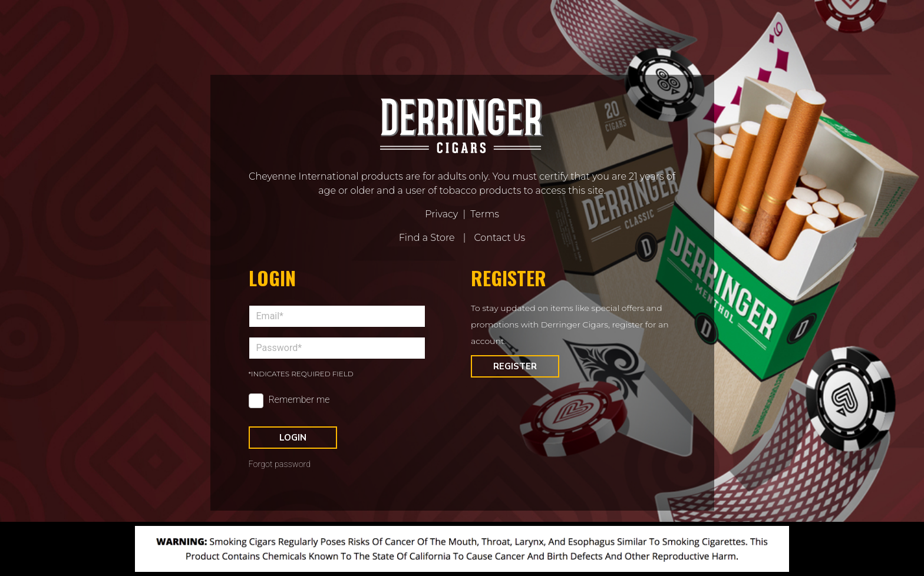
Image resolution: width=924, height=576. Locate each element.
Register (515, 366)
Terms (485, 214)
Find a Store (427, 238)
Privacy (441, 214)
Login (293, 438)
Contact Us (499, 238)
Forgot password (280, 464)
